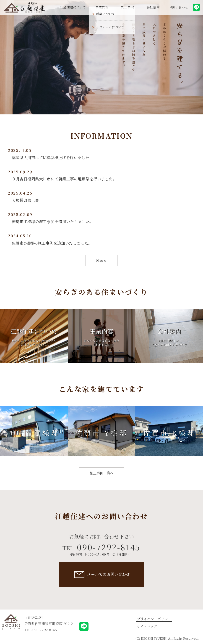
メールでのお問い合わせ (108, 574)
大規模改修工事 (25, 200)
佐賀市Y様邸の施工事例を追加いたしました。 (52, 243)
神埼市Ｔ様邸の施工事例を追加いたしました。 (53, 222)
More (101, 260)
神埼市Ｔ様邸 (34, 433)
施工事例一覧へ (102, 473)
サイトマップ (147, 626)
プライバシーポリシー (154, 619)
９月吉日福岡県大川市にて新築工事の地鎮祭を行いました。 (64, 179)
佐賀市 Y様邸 (101, 433)
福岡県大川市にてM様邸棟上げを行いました (51, 158)
